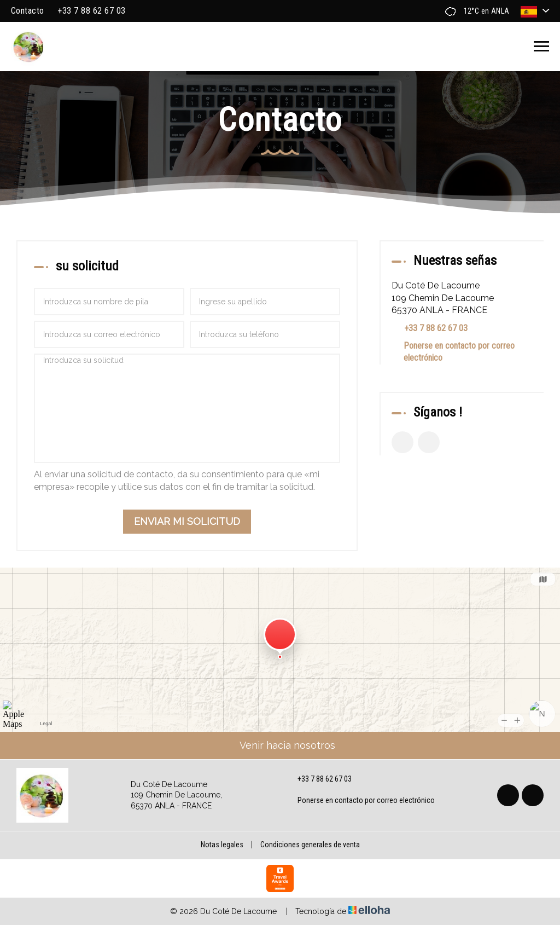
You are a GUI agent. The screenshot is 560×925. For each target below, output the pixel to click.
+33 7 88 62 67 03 (318, 779)
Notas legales (222, 845)
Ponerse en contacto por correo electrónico (459, 352)
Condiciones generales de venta (310, 845)
